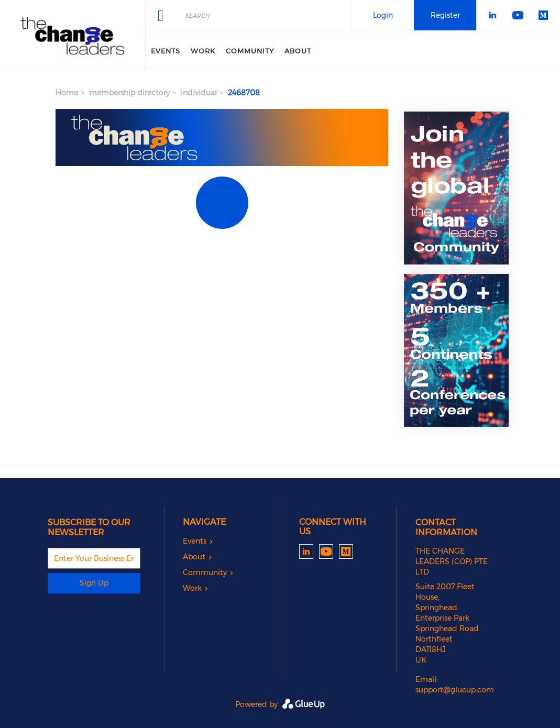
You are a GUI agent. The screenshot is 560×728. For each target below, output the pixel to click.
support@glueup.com (455, 690)
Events (166, 51)
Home (67, 93)
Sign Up (94, 583)
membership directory (129, 93)
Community (250, 51)
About (298, 51)
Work (203, 51)
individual (199, 93)
